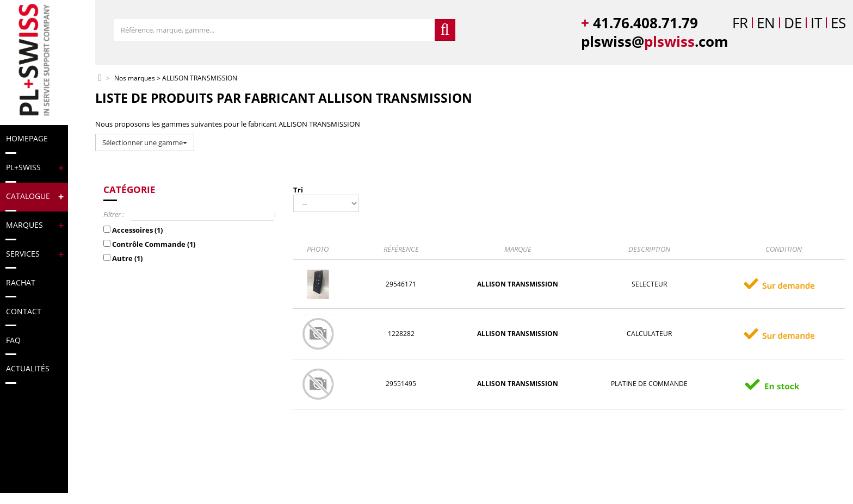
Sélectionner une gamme (145, 142)
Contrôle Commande (154, 244)
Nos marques (135, 79)
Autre (127, 258)
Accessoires (137, 230)
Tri (298, 190)
